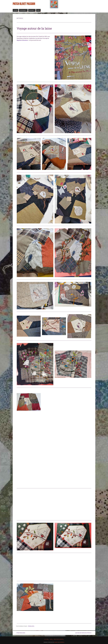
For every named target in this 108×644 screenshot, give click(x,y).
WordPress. (62, 642)
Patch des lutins (21, 633)
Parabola (56, 642)
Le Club (46, 639)
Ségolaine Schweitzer (22, 40)
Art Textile (20, 18)
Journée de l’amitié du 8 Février (84, 633)
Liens (51, 639)
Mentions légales (58, 639)
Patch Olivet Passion (24, 4)
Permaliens (31, 626)
